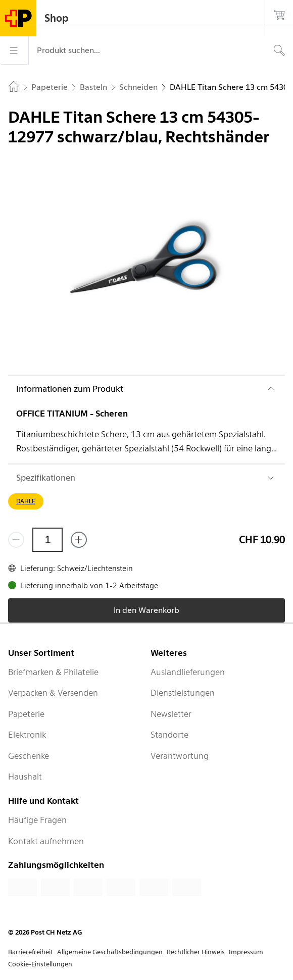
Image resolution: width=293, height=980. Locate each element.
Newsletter (171, 714)
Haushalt (25, 777)
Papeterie (26, 714)
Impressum (246, 952)
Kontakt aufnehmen (46, 841)
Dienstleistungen (183, 693)
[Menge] (47, 540)
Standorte (169, 735)
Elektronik (27, 735)
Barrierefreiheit (31, 952)
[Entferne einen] (16, 540)
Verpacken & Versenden (53, 693)
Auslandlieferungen (188, 672)
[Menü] (14, 50)
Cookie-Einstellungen (40, 964)
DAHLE (26, 501)
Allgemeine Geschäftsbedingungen (110, 952)
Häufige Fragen (37, 820)
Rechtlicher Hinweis (196, 952)
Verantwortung (180, 756)
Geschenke (29, 756)
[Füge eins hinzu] (79, 540)
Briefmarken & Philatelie (53, 672)
